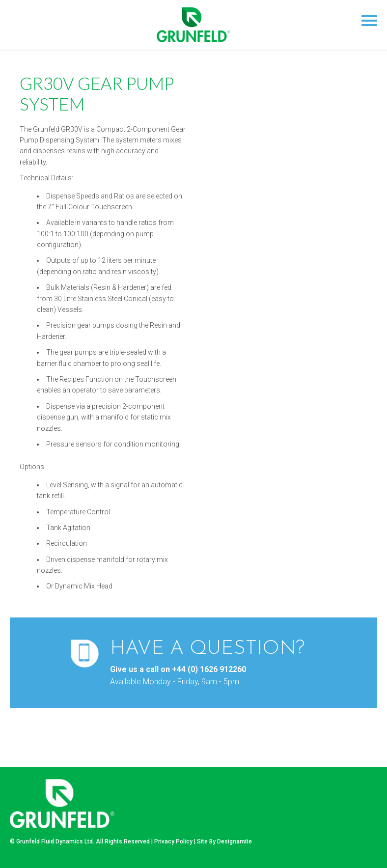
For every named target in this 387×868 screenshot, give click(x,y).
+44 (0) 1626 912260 (209, 669)
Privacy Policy (173, 841)
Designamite (235, 841)
